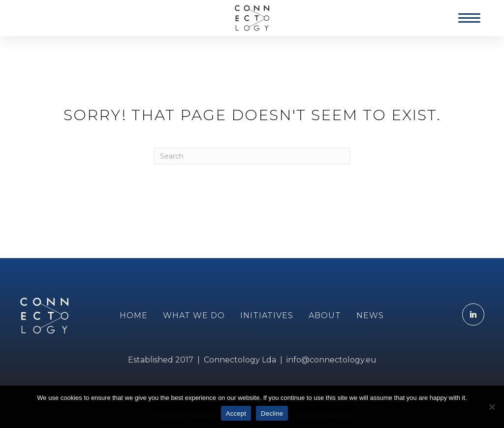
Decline (272, 413)
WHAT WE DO (194, 315)
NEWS (370, 315)
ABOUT (325, 315)
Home (134, 315)
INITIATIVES (267, 315)
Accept (236, 413)
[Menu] (469, 18)
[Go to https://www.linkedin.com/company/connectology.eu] (473, 314)
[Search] (252, 156)
